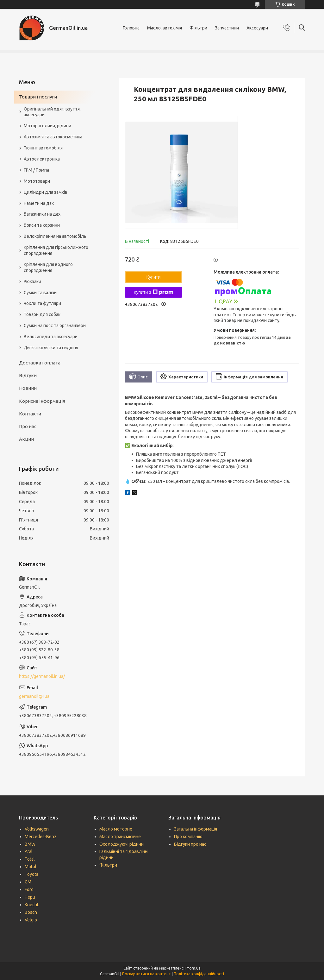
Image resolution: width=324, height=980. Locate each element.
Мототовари (37, 181)
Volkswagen (37, 829)
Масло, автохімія (165, 28)
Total (30, 859)
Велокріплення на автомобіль (55, 236)
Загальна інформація (196, 829)
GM (28, 882)
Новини (28, 388)
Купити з (153, 292)
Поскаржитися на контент (146, 974)
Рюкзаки (32, 281)
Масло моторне (116, 829)
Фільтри (198, 28)
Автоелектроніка (42, 159)
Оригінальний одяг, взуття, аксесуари (52, 112)
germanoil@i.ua (34, 696)
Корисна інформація (42, 401)
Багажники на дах (42, 214)
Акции (26, 439)
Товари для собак (42, 314)
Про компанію (188, 837)
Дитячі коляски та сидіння (51, 348)
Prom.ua (193, 968)
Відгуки (28, 375)
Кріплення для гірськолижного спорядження (56, 250)
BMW (30, 844)
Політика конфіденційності (199, 974)
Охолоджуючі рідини (121, 844)
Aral (29, 851)
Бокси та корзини (42, 225)
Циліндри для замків (46, 192)
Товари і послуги (38, 97)
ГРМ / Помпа (36, 170)
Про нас (28, 426)
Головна (131, 28)
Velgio (31, 920)
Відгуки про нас (190, 844)
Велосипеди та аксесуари (51, 337)
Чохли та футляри (42, 303)
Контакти (30, 414)
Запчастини (227, 28)
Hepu (30, 897)
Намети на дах (39, 203)
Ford (29, 889)
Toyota (31, 874)
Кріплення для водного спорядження (48, 267)
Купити (154, 277)
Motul (31, 867)
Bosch (31, 912)
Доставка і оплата (40, 363)
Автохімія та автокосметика (53, 137)
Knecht (32, 905)
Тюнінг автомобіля (43, 148)
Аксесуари (257, 28)
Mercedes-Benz (41, 837)
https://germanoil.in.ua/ (42, 676)
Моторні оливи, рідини (47, 126)
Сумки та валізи (40, 293)
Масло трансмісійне (120, 837)
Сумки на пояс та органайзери (55, 326)
